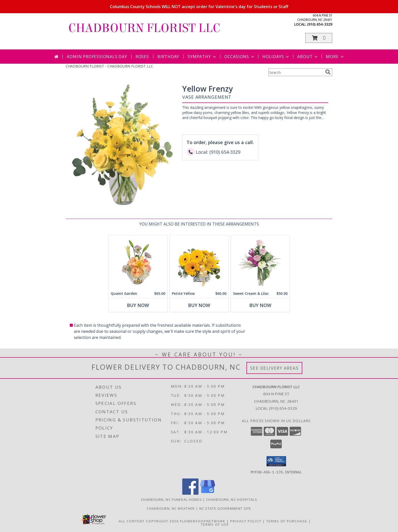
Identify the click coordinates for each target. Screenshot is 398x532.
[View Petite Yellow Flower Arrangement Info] (199, 262)
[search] (328, 72)
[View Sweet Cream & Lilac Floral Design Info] (260, 262)
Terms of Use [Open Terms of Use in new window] (215, 524)
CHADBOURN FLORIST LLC (144, 28)
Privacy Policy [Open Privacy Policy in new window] (246, 521)
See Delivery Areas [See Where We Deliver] (275, 368)
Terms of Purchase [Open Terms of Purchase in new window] (287, 521)
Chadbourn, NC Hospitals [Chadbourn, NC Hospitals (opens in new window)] (232, 499)
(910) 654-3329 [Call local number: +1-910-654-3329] (320, 24)
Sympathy (202, 57)
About (308, 57)
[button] (319, 38)
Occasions (240, 57)
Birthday (168, 57)
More (335, 57)
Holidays (276, 57)
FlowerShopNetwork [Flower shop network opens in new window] (203, 521)
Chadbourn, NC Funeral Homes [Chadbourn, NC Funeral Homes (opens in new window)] (171, 499)
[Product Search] (296, 72)
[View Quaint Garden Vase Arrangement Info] (138, 262)
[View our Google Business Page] (208, 493)
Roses (142, 57)
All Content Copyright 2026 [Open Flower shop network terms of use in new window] (149, 521)
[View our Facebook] (190, 493)
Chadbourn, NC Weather (171, 508)
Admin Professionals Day (97, 57)
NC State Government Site (225, 508)
